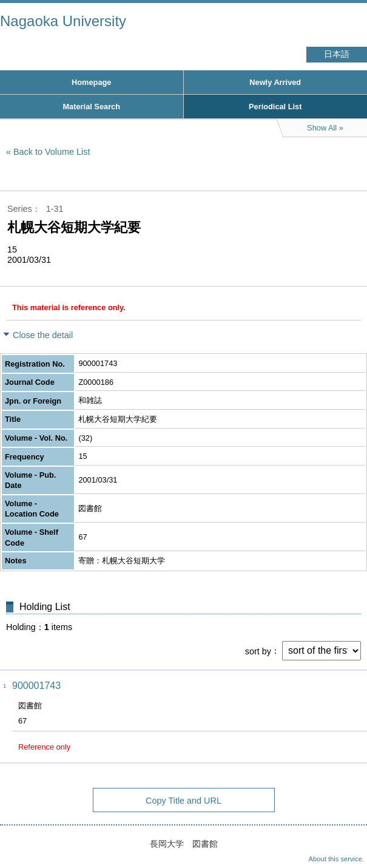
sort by (258, 651)
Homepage (91, 82)
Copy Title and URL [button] (183, 801)
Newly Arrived (275, 82)
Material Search (91, 107)
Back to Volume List (52, 152)
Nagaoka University (63, 21)
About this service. (336, 859)
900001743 (36, 686)
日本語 (337, 54)
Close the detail (43, 335)
